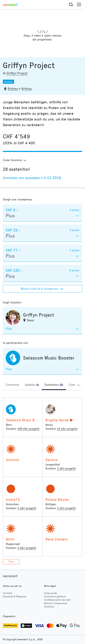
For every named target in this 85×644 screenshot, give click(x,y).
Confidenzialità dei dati (57, 600)
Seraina (52, 460)
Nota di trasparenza (56, 603)
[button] (71, 5)
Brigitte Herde (57, 420)
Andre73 (13, 500)
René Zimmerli (57, 539)
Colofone (49, 607)
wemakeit (10, 576)
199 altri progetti (28, 429)
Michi (10, 539)
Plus (11, 562)
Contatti (8, 593)
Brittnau (13, 89)
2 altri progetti (66, 468)
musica (8, 82)
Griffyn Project (17, 73)
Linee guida (50, 593)
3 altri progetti (27, 548)
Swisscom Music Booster (25, 420)
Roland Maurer (57, 500)
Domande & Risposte (14, 597)
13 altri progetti (67, 429)
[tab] (12, 385)
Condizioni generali (55, 597)
